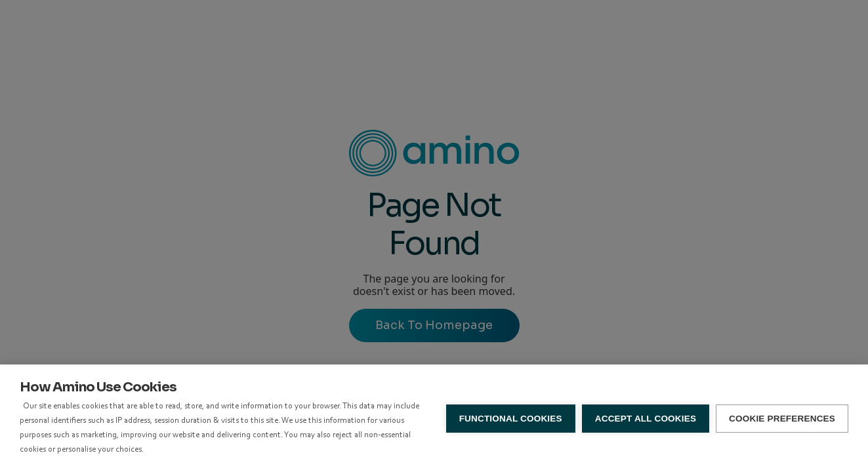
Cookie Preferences (782, 419)
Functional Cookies (511, 419)
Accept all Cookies (646, 419)
